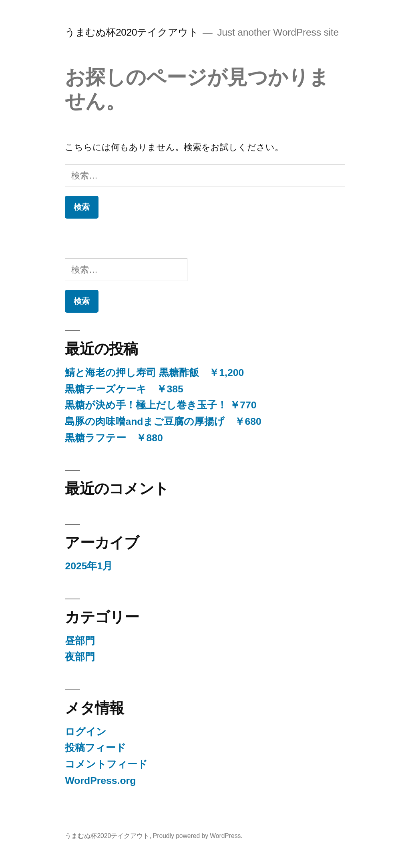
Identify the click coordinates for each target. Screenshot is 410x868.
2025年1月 (89, 566)
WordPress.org (100, 781)
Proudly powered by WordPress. (198, 836)
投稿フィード (95, 748)
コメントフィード (106, 764)
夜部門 (80, 657)
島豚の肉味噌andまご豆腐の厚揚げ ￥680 (163, 421)
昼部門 (80, 641)
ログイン (86, 732)
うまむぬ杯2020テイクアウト (132, 32)
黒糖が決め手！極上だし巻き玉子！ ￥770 (161, 405)
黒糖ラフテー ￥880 (114, 438)
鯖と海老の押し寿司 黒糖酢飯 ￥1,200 (154, 373)
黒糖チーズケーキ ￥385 (124, 389)
